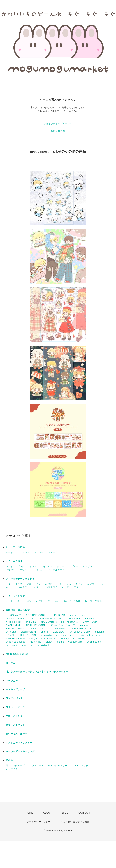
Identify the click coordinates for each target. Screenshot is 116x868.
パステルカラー (56, 570)
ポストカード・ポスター (19, 743)
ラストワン (23, 552)
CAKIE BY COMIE (36, 625)
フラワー (39, 552)
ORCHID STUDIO (80, 632)
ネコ (38, 584)
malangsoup (67, 638)
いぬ (29, 584)
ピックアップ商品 (15, 547)
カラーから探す (14, 561)
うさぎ (19, 584)
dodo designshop (16, 642)
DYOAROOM (90, 622)
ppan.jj (45, 632)
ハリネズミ (52, 587)
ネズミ (38, 587)
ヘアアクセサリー (58, 766)
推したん (11, 663)
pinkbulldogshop (90, 635)
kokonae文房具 (70, 622)
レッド (9, 566)
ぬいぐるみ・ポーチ (17, 734)
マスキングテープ (15, 689)
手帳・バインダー (15, 716)
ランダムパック (14, 698)
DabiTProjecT (28, 632)
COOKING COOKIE (37, 615)
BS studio (91, 619)
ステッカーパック (15, 707)
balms (60, 642)
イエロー (48, 566)
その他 (9, 760)
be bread (11, 632)
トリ (101, 584)
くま (8, 584)
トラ (59, 584)
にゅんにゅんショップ (63, 625)
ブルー (75, 566)
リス (69, 584)
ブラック (11, 570)
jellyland (99, 632)
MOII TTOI (84, 638)
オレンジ (34, 566)
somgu (33, 638)
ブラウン (39, 570)
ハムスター (23, 587)
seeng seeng (94, 642)
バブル (40, 601)
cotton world (49, 638)
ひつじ (49, 584)
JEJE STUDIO (28, 635)
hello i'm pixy (13, 622)
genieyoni (11, 645)
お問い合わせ (58, 131)
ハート (9, 552)
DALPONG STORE (70, 619)
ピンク (21, 566)
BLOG (65, 813)
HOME (29, 813)
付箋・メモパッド (15, 725)
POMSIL (11, 635)
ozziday (84, 625)
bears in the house (17, 619)
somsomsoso (60, 629)
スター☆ (53, 552)
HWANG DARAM (15, 638)
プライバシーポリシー (39, 822)
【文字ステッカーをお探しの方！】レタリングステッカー (37, 672)
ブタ (76, 587)
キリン (9, 587)
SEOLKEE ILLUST (82, 629)
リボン (28, 601)
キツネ (79, 584)
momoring (36, 642)
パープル (88, 566)
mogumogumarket (17, 654)
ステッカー (12, 681)
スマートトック (80, 766)
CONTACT (84, 813)
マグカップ (19, 766)
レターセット (13, 769)
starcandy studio (79, 615)
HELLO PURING (15, 629)
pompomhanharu (39, 629)
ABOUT (47, 813)
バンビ (66, 587)
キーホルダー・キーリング (20, 751)
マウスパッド (36, 766)
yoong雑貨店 (76, 642)
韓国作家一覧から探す (18, 610)
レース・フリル (93, 601)
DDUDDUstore (49, 622)
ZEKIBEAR (59, 632)
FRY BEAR (59, 615)
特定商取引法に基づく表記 (75, 822)
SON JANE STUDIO (43, 619)
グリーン (62, 566)
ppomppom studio (66, 635)
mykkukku (46, 635)
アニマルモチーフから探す (20, 579)
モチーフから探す (15, 596)
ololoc (49, 642)
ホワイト (25, 570)
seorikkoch (43, 645)
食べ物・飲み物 (72, 601)
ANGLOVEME (14, 625)
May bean (27, 645)
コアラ (91, 584)
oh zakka (31, 622)
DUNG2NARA (14, 615)
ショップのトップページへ (58, 124)
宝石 (57, 601)
